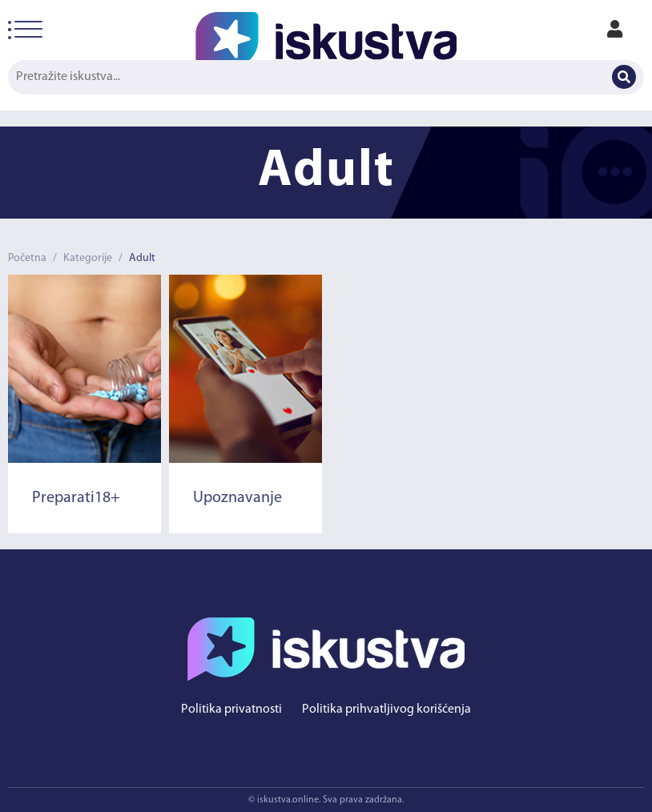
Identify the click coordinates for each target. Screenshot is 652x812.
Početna (27, 258)
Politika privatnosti (231, 709)
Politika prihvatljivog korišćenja (386, 709)
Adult (142, 258)
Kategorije (88, 258)
